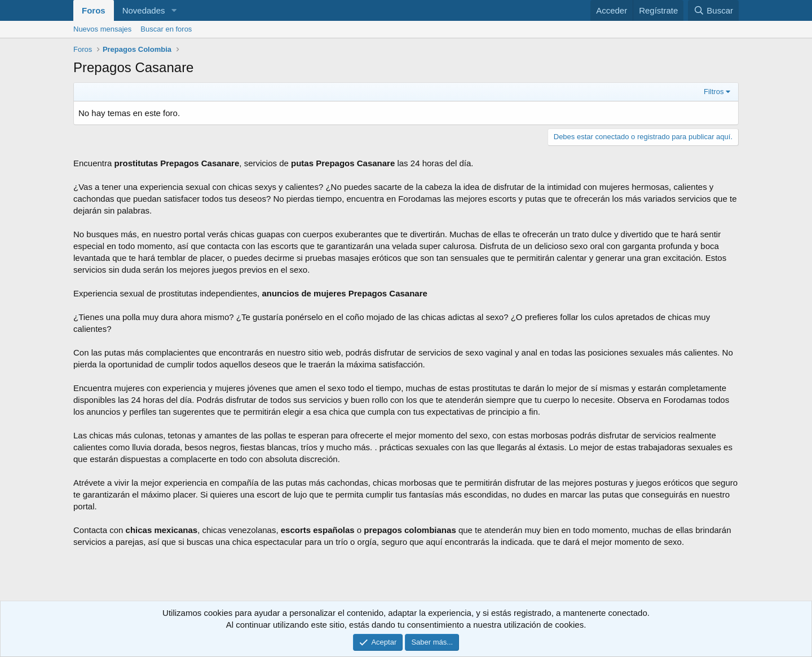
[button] (174, 10)
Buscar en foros (166, 29)
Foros (94, 10)
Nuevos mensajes (102, 29)
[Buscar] (713, 10)
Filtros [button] (714, 92)
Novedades (144, 10)
